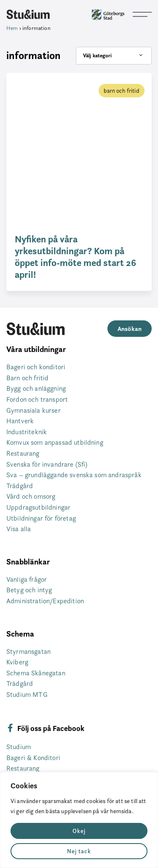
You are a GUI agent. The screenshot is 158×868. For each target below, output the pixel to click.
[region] (79, 820)
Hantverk (20, 421)
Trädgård (20, 486)
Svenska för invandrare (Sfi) (47, 464)
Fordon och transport (37, 399)
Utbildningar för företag (41, 518)
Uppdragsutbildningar (38, 507)
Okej (79, 831)
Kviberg (17, 662)
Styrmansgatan (28, 652)
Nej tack (79, 851)
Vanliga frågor (27, 579)
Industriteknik (27, 432)
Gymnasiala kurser (33, 410)
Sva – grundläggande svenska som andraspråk (74, 475)
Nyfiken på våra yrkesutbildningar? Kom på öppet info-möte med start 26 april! (75, 257)
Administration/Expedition (45, 601)
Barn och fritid (27, 378)
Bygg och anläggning (36, 388)
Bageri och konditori (36, 367)
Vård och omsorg (31, 496)
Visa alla (19, 529)
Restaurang (23, 453)
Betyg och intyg (29, 590)
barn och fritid (121, 90)
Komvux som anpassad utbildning (55, 442)
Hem (12, 28)
